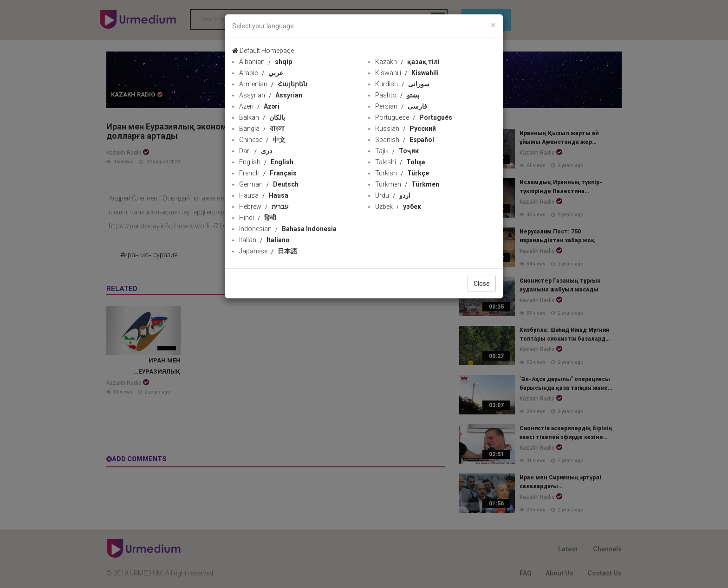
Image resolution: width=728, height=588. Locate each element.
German (269, 184)
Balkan (262, 117)
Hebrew (264, 207)
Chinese (262, 140)
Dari (256, 151)
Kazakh (407, 62)
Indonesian (288, 229)
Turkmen (407, 184)
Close (482, 284)
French (268, 173)
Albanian (266, 62)
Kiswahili (407, 73)
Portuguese (414, 117)
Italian (264, 240)
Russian (406, 129)
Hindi (258, 218)
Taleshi (400, 162)
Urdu (393, 195)
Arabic (261, 73)
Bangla (262, 129)
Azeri (259, 106)
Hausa (264, 195)
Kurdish (402, 84)
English (266, 162)
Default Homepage (263, 51)
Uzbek (398, 207)
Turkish (402, 173)
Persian (401, 106)
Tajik (397, 151)
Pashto (397, 95)
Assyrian (271, 95)
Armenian (273, 84)
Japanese (268, 251)
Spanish (405, 140)
